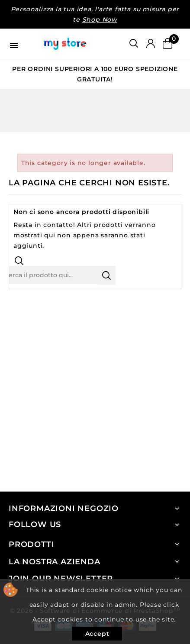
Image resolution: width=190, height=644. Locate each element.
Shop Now (100, 19)
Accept (97, 634)
